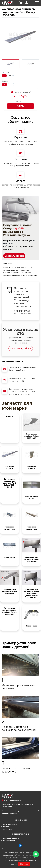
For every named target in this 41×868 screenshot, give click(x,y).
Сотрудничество (10, 824)
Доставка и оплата (11, 838)
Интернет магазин (20, 834)
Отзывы (7, 827)
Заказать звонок (14, 256)
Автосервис (8, 829)
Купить (20, 106)
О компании (21, 820)
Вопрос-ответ (9, 841)
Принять (24, 864)
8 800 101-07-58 (22, 311)
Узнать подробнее (21, 348)
